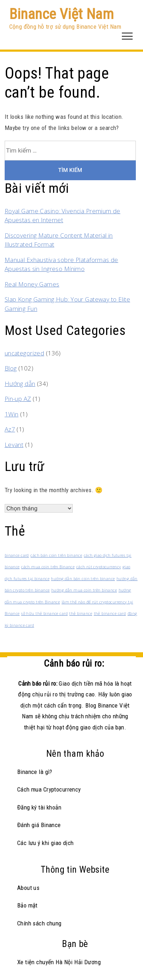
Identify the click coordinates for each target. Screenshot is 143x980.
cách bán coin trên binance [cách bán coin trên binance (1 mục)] (56, 555)
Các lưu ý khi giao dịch (46, 843)
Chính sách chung (39, 923)
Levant (14, 445)
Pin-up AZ (18, 399)
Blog (11, 368)
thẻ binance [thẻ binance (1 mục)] (81, 613)
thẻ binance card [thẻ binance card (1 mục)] (110, 613)
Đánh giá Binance (39, 825)
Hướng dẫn (20, 384)
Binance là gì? (35, 772)
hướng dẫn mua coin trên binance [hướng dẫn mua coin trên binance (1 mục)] (84, 590)
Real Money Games (32, 284)
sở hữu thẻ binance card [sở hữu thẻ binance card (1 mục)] (44, 613)
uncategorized (25, 353)
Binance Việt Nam (62, 14)
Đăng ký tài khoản (39, 807)
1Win (12, 414)
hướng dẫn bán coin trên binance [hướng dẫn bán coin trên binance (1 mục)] (83, 579)
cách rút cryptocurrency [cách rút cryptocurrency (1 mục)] (99, 567)
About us (28, 888)
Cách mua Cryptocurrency (49, 789)
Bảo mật (27, 905)
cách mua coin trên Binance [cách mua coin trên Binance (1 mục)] (48, 567)
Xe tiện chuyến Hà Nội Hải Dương (59, 962)
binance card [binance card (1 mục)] (17, 555)
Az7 (10, 429)
